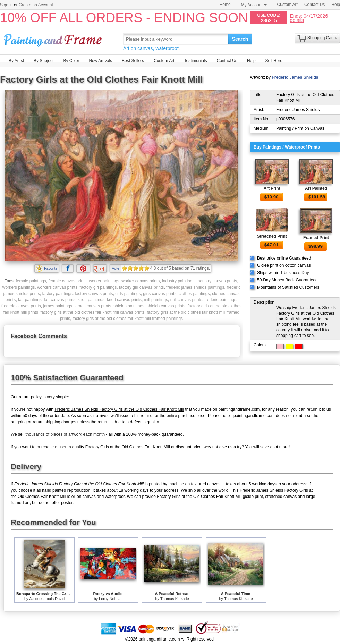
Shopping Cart (321, 38)
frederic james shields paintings (195, 287)
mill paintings (156, 300)
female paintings (31, 281)
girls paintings (128, 294)
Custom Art (287, 5)
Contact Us (314, 5)
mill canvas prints (186, 300)
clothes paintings (194, 294)
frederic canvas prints (21, 306)
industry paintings (178, 281)
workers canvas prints (57, 287)
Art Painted (316, 188)
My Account (254, 5)
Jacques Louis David (47, 599)
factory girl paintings (98, 287)
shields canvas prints (166, 306)
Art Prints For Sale (54, 39)
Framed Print (316, 238)
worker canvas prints (141, 281)
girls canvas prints (160, 294)
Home (225, 5)
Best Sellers (133, 61)
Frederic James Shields (295, 77)
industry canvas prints (217, 281)
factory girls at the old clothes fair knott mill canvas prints (93, 312)
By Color (71, 61)
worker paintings (104, 281)
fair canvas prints (60, 300)
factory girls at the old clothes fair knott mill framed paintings (128, 319)
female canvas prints (68, 281)
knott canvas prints (124, 300)
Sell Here (274, 61)
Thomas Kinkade (175, 599)
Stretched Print (272, 236)
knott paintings (91, 300)
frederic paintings (220, 300)
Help (336, 5)
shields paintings (129, 306)
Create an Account (36, 5)
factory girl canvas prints (141, 287)
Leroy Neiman (111, 599)
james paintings (58, 306)
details (297, 20)
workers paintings (19, 287)
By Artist (16, 61)
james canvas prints (93, 306)
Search (240, 39)
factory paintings (57, 294)
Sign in (6, 5)
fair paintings (30, 300)
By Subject (44, 61)
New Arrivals (100, 61)
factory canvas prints (94, 294)
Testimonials (195, 61)
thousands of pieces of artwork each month (65, 434)
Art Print (272, 188)
